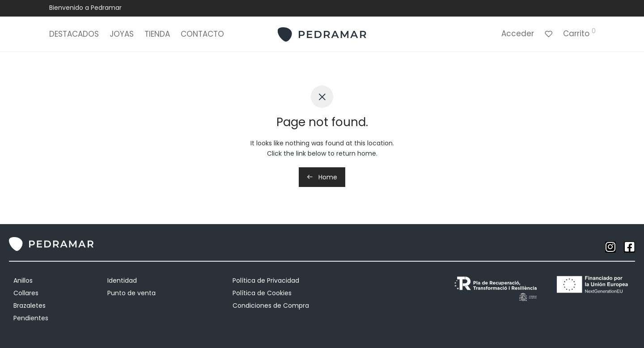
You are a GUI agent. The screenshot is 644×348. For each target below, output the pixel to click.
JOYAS (122, 36)
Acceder (518, 35)
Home (322, 177)
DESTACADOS (74, 36)
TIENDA (157, 36)
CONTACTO (202, 36)
